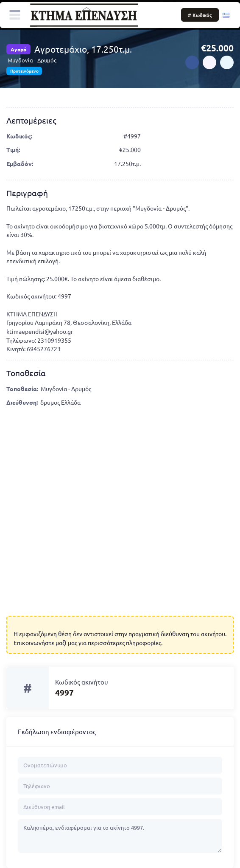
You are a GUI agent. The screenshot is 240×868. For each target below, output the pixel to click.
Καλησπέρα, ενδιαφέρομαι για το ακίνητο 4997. (120, 836)
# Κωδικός (200, 15)
